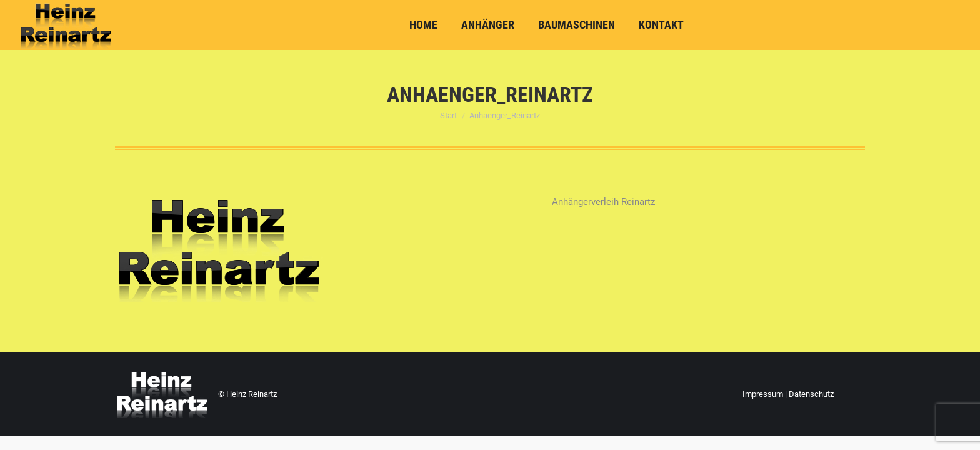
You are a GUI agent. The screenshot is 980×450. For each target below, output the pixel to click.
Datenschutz (811, 394)
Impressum (763, 394)
